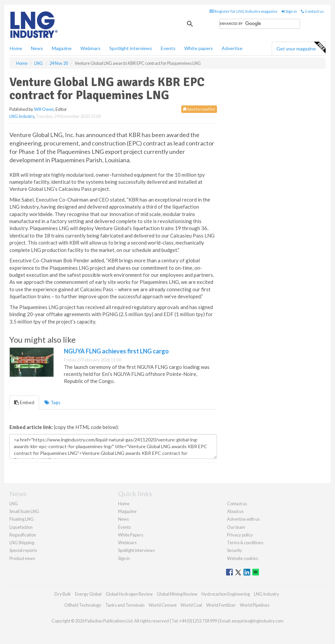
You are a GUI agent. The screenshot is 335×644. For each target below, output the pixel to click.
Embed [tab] (24, 402)
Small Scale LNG (24, 511)
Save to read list (199, 109)
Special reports (23, 550)
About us (235, 511)
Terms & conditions (245, 543)
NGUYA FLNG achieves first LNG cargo (116, 351)
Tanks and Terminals (125, 605)
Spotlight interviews (131, 48)
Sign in (289, 11)
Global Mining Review (177, 594)
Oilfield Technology (83, 605)
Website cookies (243, 558)
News (123, 519)
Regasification (23, 535)
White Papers (131, 535)
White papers (199, 48)
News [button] (37, 48)
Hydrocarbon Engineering (226, 594)
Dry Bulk (63, 594)
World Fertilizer (221, 605)
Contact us (312, 11)
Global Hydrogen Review (129, 594)
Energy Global (88, 594)
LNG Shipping (22, 543)
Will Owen (44, 109)
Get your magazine (301, 48)
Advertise (232, 48)
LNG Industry (22, 116)
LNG (14, 504)
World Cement (163, 605)
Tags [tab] (52, 402)
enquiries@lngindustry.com (258, 621)
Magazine (62, 48)
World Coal (191, 605)
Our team (236, 527)
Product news (22, 558)
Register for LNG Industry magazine (244, 11)
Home (16, 48)
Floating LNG (22, 519)
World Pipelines (255, 605)
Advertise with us (243, 519)
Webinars (90, 48)
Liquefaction (21, 527)
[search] (260, 24)
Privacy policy (240, 535)
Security (235, 550)
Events (168, 48)
